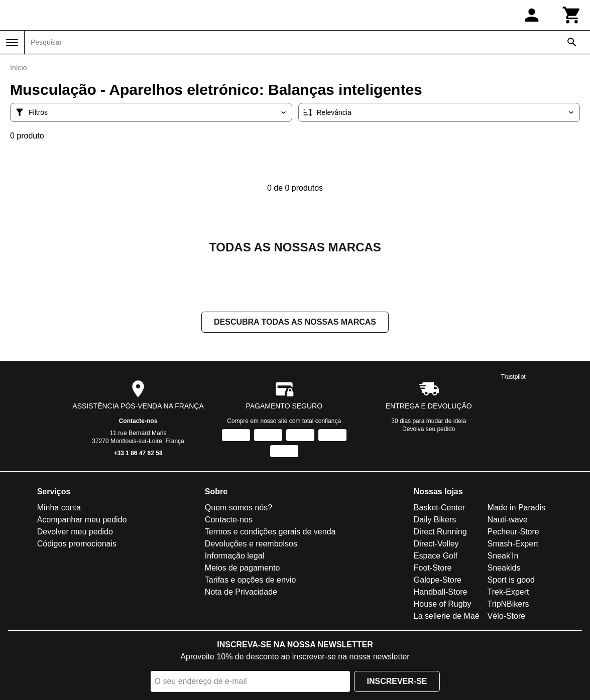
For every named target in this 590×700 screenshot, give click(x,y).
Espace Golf (436, 556)
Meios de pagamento (242, 568)
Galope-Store (438, 580)
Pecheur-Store (513, 532)
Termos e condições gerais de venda (270, 532)
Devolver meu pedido (75, 532)
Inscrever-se (397, 681)
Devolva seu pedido (429, 429)
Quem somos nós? (239, 508)
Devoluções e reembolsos (251, 544)
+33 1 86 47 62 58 (138, 453)
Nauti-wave (508, 520)
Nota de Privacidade (241, 592)
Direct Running (440, 532)
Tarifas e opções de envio (250, 580)
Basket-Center (439, 508)
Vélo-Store (507, 616)
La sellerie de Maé (447, 616)
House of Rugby (443, 604)
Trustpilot (513, 377)
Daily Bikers (435, 520)
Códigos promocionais (77, 544)
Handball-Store (441, 592)
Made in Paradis (517, 508)
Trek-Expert (508, 592)
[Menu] (12, 43)
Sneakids (504, 568)
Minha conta (59, 508)
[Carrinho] (572, 15)
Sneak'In (503, 556)
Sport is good (511, 580)
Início (18, 68)
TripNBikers (508, 604)
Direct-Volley (436, 544)
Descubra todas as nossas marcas (295, 322)
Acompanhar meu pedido (82, 520)
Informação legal (234, 556)
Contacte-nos (138, 421)
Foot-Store (433, 568)
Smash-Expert (513, 544)
